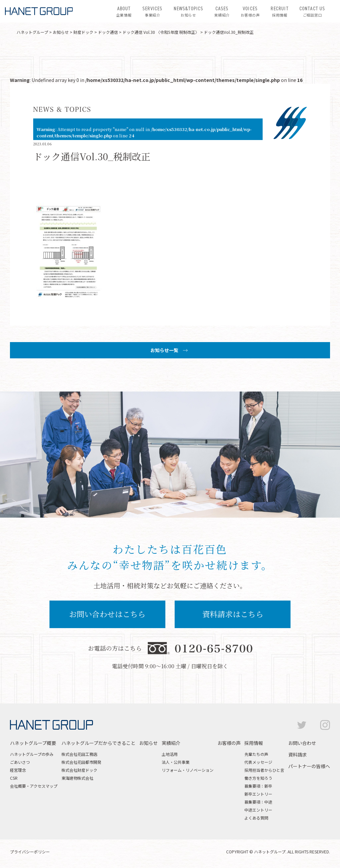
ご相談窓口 (312, 11)
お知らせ (189, 11)
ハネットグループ (32, 32)
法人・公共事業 (176, 762)
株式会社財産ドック (79, 770)
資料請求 (297, 755)
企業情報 (124, 11)
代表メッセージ (258, 762)
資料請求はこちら (233, 614)
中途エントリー (258, 810)
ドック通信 (108, 32)
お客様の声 (250, 11)
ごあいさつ (20, 762)
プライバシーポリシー (30, 852)
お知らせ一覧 (164, 350)
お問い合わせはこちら (107, 614)
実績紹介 (222, 11)
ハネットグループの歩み (32, 754)
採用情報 (279, 11)
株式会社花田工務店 (79, 754)
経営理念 (18, 770)
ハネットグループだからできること (98, 743)
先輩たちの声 (256, 754)
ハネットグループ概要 (33, 743)
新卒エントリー (258, 794)
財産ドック (83, 32)
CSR (14, 778)
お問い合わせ (302, 743)
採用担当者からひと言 (264, 770)
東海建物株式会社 (77, 778)
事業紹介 (152, 11)
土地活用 (170, 754)
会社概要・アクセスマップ (34, 786)
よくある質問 (256, 818)
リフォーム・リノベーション (188, 770)
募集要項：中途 (258, 802)
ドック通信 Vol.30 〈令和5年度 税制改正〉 (161, 32)
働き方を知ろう (258, 778)
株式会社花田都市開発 (81, 762)
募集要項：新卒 (258, 786)
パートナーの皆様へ (309, 766)
